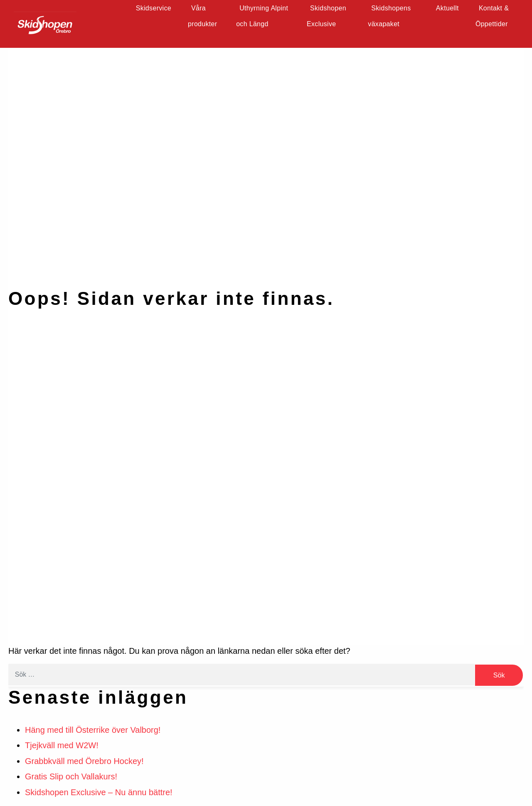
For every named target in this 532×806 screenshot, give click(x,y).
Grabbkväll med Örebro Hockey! (84, 761)
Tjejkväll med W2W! (62, 745)
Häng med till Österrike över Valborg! (93, 730)
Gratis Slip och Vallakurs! (71, 776)
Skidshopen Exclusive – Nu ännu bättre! (99, 792)
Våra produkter (203, 16)
